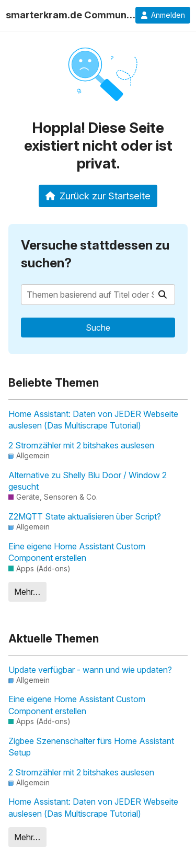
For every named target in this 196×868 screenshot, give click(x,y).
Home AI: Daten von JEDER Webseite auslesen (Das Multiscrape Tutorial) (93, 420)
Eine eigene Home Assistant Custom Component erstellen (77, 552)
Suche (98, 328)
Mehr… (27, 592)
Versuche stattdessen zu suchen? (95, 254)
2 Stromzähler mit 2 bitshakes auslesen (81, 445)
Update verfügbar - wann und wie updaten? (90, 670)
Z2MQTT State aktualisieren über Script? (85, 516)
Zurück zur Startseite (98, 196)
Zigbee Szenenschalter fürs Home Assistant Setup (91, 747)
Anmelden (163, 15)
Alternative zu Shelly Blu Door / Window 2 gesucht (88, 481)
